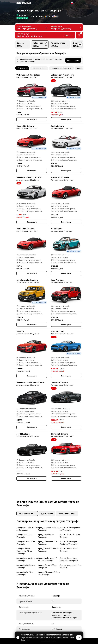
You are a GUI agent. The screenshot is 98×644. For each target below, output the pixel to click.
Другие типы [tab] (47, 513)
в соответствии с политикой (57, 635)
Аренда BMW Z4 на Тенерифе (25, 573)
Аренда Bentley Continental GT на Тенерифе (24, 551)
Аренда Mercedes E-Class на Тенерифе (27, 529)
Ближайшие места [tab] (67, 513)
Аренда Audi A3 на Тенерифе (24, 536)
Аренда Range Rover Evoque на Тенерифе (69, 559)
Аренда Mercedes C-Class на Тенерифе (49, 573)
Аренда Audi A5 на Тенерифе (46, 536)
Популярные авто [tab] (27, 513)
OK (79, 637)
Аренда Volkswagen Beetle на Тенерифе (68, 543)
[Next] (80, 44)
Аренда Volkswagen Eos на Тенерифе (70, 529)
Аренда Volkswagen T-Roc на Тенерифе (48, 559)
